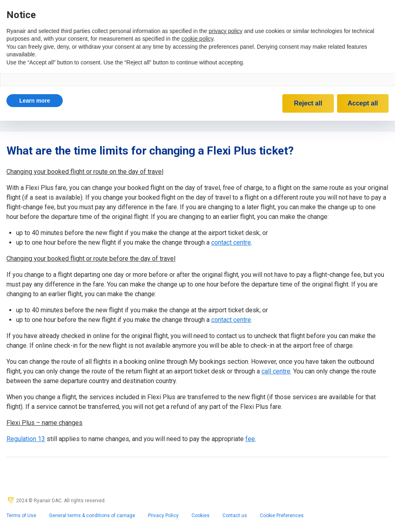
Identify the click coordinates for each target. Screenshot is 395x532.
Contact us (235, 516)
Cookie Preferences (282, 516)
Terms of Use (21, 516)
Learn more (35, 101)
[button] (35, 101)
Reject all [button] (308, 103)
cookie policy (197, 39)
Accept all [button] (363, 103)
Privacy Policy (163, 516)
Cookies (201, 516)
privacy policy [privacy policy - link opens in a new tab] (226, 31)
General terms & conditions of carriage (92, 516)
